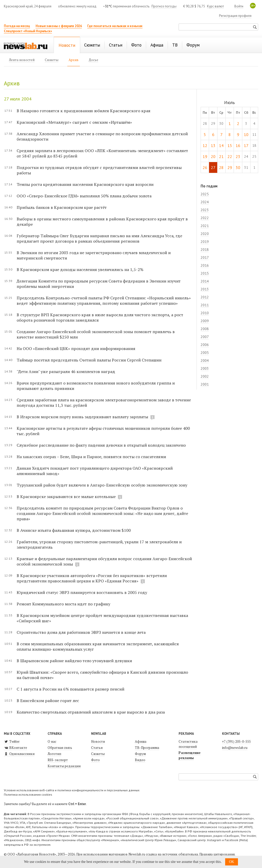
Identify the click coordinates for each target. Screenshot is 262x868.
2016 (205, 265)
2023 (205, 210)
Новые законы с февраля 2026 (59, 26)
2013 (205, 289)
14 (221, 145)
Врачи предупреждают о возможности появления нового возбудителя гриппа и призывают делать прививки (96, 386)
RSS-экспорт (58, 760)
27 (213, 167)
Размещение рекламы (190, 755)
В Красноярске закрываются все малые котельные (67, 497)
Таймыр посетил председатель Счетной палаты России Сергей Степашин (89, 360)
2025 (205, 194)
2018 (205, 250)
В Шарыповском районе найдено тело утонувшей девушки (74, 661)
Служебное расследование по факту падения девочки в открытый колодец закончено (101, 445)
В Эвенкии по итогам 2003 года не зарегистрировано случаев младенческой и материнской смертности (94, 255)
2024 (205, 202)
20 (213, 156)
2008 (205, 329)
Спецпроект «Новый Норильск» (28, 31)
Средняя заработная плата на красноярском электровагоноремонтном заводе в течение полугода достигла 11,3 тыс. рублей (104, 403)
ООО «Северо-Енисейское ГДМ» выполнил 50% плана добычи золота (84, 196)
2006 (205, 345)
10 (246, 134)
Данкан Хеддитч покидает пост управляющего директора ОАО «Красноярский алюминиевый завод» (95, 471)
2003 (205, 368)
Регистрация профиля (235, 16)
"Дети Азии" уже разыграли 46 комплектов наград (66, 371)
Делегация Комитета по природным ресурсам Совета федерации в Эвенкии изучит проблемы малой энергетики (99, 284)
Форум (140, 754)
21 (221, 156)
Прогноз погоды (164, 6)
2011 (205, 305)
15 (230, 145)
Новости (98, 741)
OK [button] (232, 862)
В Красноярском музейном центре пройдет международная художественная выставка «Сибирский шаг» (102, 618)
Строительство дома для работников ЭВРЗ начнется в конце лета (81, 632)
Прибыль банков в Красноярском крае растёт (62, 207)
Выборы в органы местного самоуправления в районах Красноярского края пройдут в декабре (102, 222)
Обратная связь (60, 748)
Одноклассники (19, 754)
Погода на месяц (17, 26)
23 (238, 156)
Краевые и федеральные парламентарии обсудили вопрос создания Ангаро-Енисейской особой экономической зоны (104, 561)
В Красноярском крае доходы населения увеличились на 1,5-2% (80, 269)
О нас (52, 741)
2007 (205, 337)
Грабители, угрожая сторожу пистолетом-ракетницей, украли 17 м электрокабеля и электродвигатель (99, 544)
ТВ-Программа (147, 748)
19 (205, 156)
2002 (205, 376)
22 (230, 156)
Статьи (97, 748)
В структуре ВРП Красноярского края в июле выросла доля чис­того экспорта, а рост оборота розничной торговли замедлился (100, 317)
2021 (205, 226)
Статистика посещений (188, 744)
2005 (205, 353)
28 (221, 167)
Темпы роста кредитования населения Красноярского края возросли (85, 184)
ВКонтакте (15, 748)
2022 (205, 218)
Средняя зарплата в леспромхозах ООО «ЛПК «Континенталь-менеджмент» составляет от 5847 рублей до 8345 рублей (102, 153)
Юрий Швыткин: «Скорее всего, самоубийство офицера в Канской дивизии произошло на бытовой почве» (102, 675)
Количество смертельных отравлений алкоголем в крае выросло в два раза (91, 712)
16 (238, 145)
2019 (205, 242)
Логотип (54, 754)
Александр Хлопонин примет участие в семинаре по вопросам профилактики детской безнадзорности (102, 136)
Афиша (141, 741)
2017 (205, 257)
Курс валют (215, 6)
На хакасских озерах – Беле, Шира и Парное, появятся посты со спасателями (91, 457)
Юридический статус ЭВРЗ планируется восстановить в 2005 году (82, 592)
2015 (205, 273)
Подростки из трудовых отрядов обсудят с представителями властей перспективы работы (99, 170)
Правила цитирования (217, 854)
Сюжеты (98, 754)
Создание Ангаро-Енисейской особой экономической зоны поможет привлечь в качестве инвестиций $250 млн (96, 334)
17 (246, 145)
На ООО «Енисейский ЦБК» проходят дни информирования (76, 348)
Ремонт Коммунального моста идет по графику (63, 604)
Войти (239, 6)
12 (205, 145)
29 (230, 167)
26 (205, 167)
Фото (95, 760)
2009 (205, 321)
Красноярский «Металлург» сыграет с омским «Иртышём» (74, 122)
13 (213, 145)
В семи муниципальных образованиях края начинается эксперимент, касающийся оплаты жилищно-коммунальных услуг (98, 646)
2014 (205, 281)
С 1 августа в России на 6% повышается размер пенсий (70, 689)
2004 (205, 360)
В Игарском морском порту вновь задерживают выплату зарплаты (83, 417)
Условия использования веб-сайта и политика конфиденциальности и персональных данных (72, 790)
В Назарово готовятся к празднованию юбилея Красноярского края (84, 111)
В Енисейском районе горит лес (48, 701)
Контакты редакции (64, 766)
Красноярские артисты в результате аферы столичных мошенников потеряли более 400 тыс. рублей (103, 431)
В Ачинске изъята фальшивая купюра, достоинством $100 (74, 530)
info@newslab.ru (235, 748)
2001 (205, 384)
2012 (205, 297)
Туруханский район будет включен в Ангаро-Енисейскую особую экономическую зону (102, 485)
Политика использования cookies (28, 794)
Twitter (12, 741)
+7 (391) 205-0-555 (236, 741)
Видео (140, 760)
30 (238, 167)
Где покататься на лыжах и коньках (115, 26)
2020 (205, 234)
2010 (205, 313)
